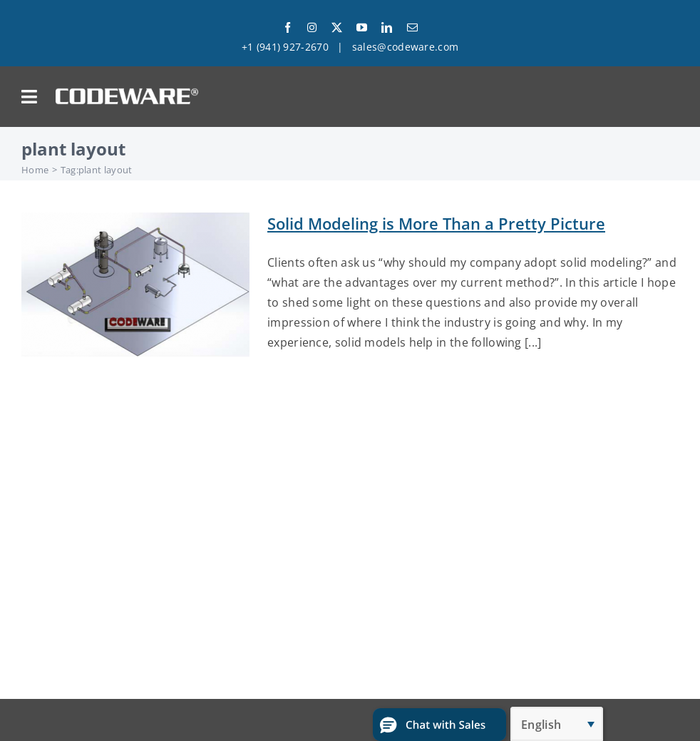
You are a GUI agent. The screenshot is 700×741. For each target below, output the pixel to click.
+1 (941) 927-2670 (285, 47)
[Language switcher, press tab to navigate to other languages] (557, 724)
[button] (439, 725)
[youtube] (362, 27)
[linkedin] (387, 27)
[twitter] (337, 27)
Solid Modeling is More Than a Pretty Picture (436, 223)
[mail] (412, 27)
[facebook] (288, 27)
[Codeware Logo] (127, 93)
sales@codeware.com (405, 47)
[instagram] (312, 27)
